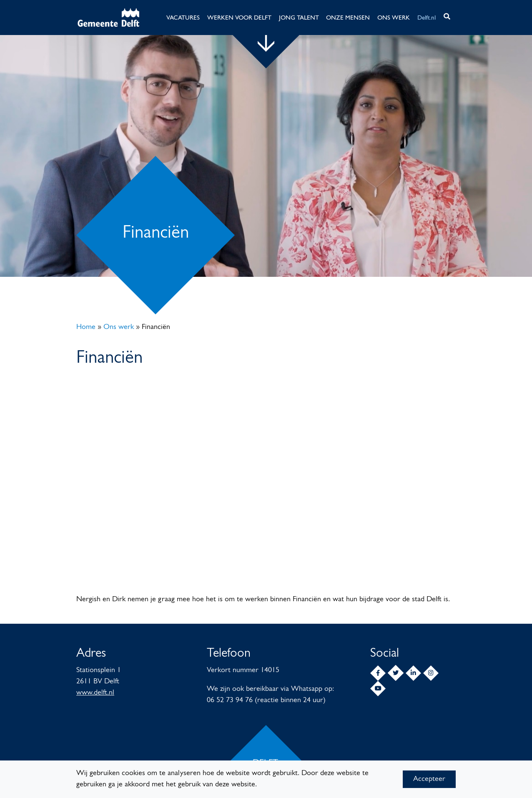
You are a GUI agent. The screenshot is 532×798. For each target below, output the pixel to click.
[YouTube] (378, 689)
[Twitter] (395, 673)
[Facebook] (378, 673)
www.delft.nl (95, 693)
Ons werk (119, 327)
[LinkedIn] (413, 673)
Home (86, 327)
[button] (447, 18)
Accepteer (429, 779)
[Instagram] (431, 673)
